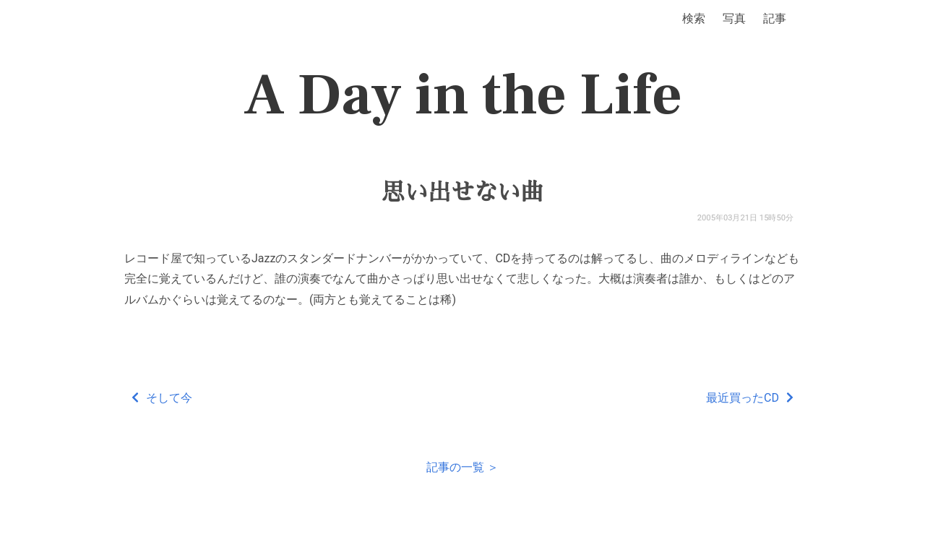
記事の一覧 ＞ (462, 467)
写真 (734, 18)
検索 (694, 18)
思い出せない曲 (462, 192)
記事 (775, 18)
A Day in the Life (463, 95)
